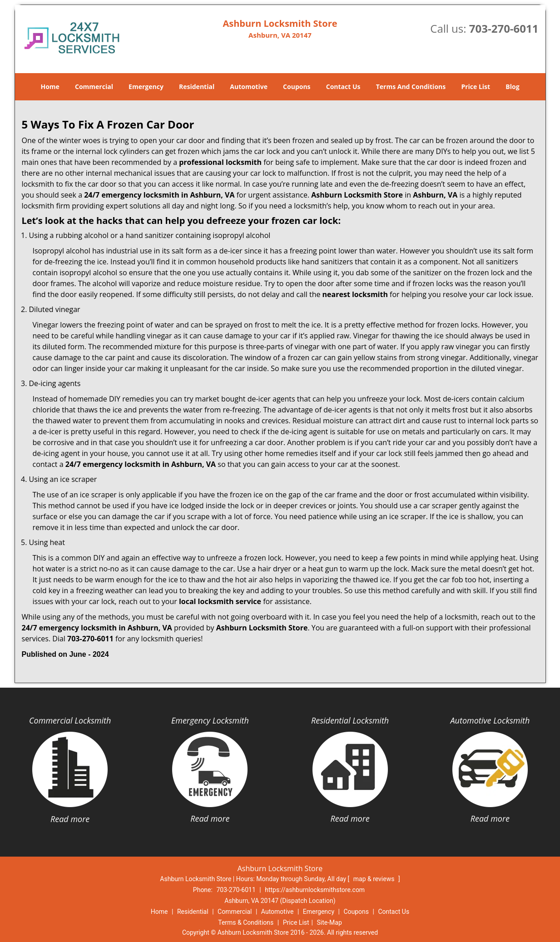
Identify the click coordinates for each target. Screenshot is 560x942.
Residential (197, 87)
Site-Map (330, 922)
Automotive (249, 87)
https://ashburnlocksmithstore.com (315, 890)
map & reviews (375, 879)
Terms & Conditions (246, 922)
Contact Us (343, 87)
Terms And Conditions (411, 87)
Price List (476, 87)
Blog (512, 87)
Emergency (146, 87)
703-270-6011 (504, 28)
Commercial (94, 87)
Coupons (297, 87)
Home (50, 87)
